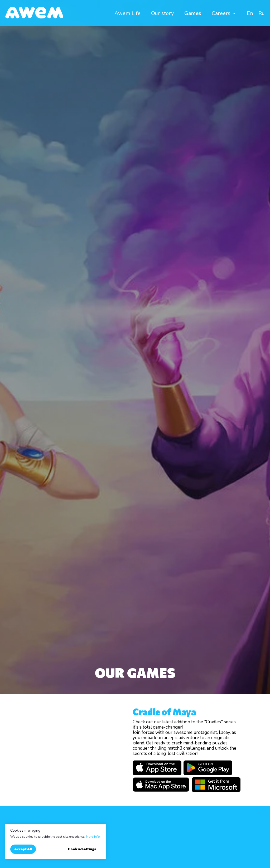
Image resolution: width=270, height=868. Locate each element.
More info (93, 837)
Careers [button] (222, 13)
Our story (162, 13)
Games (193, 13)
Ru (262, 13)
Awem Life (127, 13)
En (250, 13)
